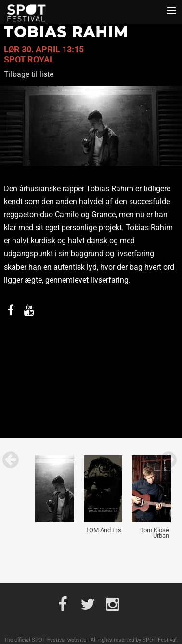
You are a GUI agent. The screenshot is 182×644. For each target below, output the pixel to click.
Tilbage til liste (29, 74)
